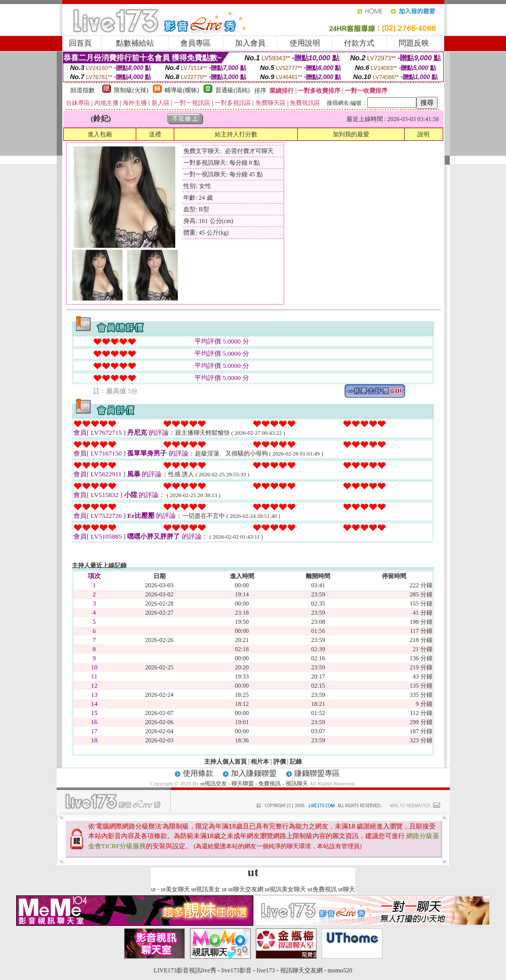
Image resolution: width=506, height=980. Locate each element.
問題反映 (414, 43)
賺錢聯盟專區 (317, 773)
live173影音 (237, 970)
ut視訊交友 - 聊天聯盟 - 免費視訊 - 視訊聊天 (254, 783)
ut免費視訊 (322, 889)
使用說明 (305, 43)
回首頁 (80, 43)
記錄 (296, 762)
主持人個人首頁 (225, 762)
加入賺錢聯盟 (254, 773)
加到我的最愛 (351, 134)
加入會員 (250, 43)
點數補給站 (135, 43)
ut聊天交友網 (246, 889)
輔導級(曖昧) (182, 90)
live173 (266, 970)
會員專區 (196, 43)
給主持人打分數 (236, 134)
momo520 (340, 970)
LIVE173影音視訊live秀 (185, 970)
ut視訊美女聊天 (285, 889)
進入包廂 (100, 134)
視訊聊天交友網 (301, 970)
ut (153, 889)
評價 (280, 762)
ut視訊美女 (206, 889)
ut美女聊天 (175, 889)
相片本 (260, 762)
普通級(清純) (232, 90)
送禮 (155, 134)
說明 (423, 134)
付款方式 (359, 43)
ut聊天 (347, 889)
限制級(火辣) (131, 90)
